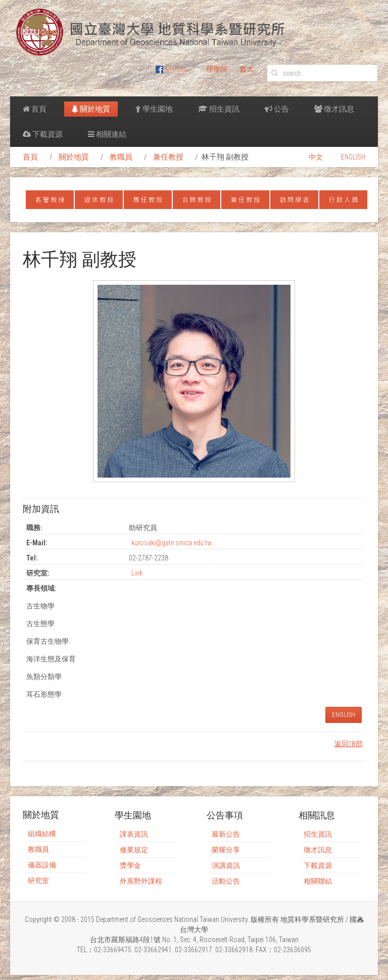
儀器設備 (42, 865)
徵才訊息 (334, 109)
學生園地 (154, 109)
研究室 (38, 881)
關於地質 (91, 109)
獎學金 (130, 865)
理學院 (217, 69)
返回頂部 (349, 744)
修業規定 (134, 850)
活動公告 (226, 881)
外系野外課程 (141, 881)
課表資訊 (134, 834)
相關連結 (107, 134)
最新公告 (226, 834)
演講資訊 (226, 865)
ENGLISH (353, 157)
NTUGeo (172, 69)
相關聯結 (318, 881)
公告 (277, 109)
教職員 (121, 157)
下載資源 (43, 134)
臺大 (247, 69)
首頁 (35, 109)
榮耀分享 (226, 850)
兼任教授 (168, 157)
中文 (316, 157)
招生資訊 (219, 109)
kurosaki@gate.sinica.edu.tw (172, 543)
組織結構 (42, 834)
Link (137, 573)
